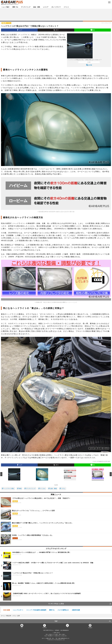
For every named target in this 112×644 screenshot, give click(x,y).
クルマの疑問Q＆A (63, 610)
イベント (66, 7)
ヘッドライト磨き (9, 489)
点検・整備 (53, 489)
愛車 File (15, 7)
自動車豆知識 (76, 610)
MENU (109, 2)
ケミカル (43, 489)
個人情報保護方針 (65, 630)
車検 (20, 489)
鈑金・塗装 (37, 7)
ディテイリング (26, 7)
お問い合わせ (57, 633)
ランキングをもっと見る (56, 604)
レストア (46, 7)
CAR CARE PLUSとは (48, 630)
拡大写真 (90, 65)
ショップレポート (18, 610)
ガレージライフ (56, 7)
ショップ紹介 (5, 7)
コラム (63, 489)
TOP (56, 621)
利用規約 (57, 630)
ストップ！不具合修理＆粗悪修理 (36, 610)
